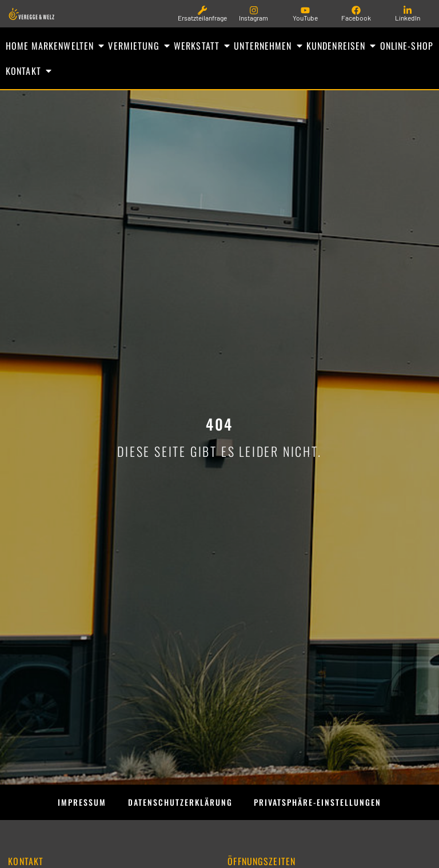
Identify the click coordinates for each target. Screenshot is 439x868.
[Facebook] (356, 10)
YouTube (305, 18)
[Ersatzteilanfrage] (202, 10)
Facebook (356, 18)
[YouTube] (305, 10)
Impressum (68, 805)
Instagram (254, 18)
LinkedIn (408, 18)
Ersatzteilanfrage (202, 18)
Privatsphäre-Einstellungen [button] (327, 805)
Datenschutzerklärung (175, 805)
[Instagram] (254, 10)
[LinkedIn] (408, 10)
